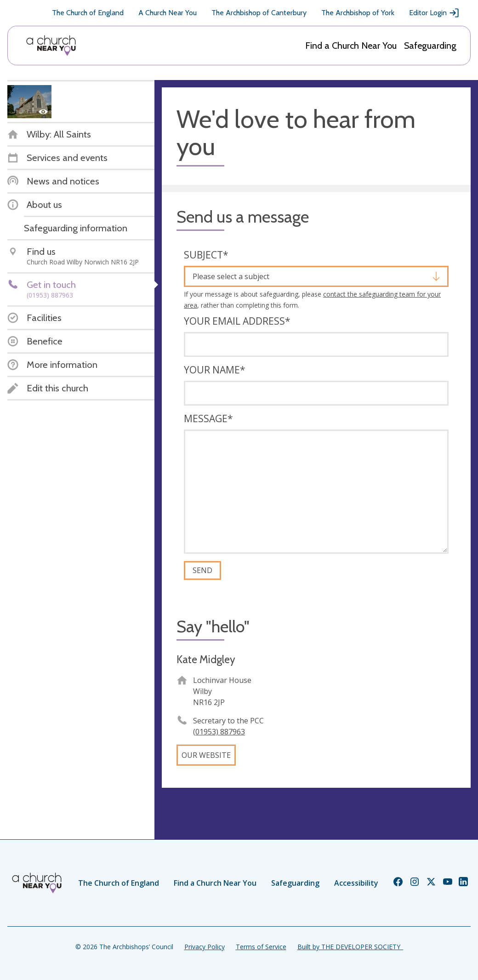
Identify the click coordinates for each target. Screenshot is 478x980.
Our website (206, 755)
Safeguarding (430, 46)
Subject (206, 255)
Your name (215, 370)
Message (208, 418)
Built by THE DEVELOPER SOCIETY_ (350, 947)
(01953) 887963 (219, 732)
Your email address (237, 321)
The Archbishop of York (358, 13)
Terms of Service (261, 947)
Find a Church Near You (351, 46)
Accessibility (356, 883)
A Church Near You (168, 13)
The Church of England (88, 13)
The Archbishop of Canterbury (259, 13)
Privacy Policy (205, 947)
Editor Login (434, 13)
